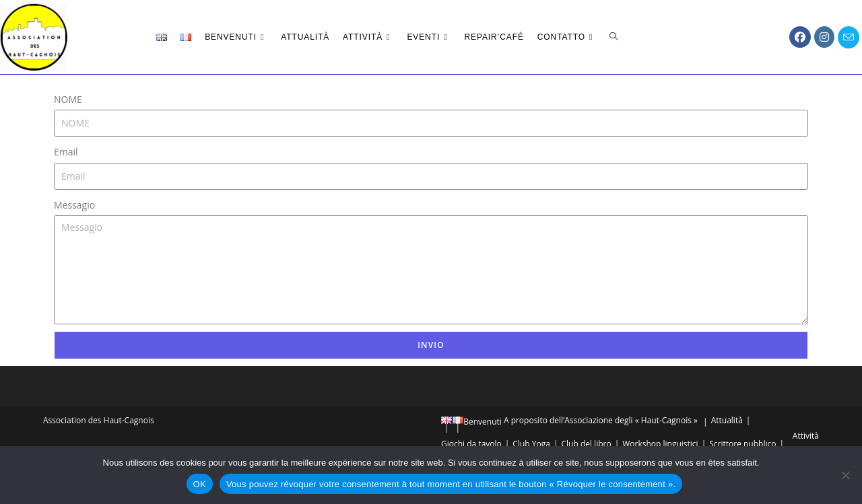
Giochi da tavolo (471, 444)
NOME (68, 99)
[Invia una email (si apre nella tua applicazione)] (849, 37)
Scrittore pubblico (742, 444)
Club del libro (586, 444)
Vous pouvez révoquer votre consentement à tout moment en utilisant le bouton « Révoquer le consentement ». (451, 484)
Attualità (727, 420)
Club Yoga (531, 444)
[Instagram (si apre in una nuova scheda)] (824, 37)
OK (200, 484)
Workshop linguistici (660, 444)
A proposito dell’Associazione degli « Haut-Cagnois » (601, 420)
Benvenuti (483, 422)
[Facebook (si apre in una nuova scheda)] (800, 37)
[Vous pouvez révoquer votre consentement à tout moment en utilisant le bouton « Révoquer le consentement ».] (845, 475)
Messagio (74, 205)
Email (66, 152)
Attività (806, 436)
